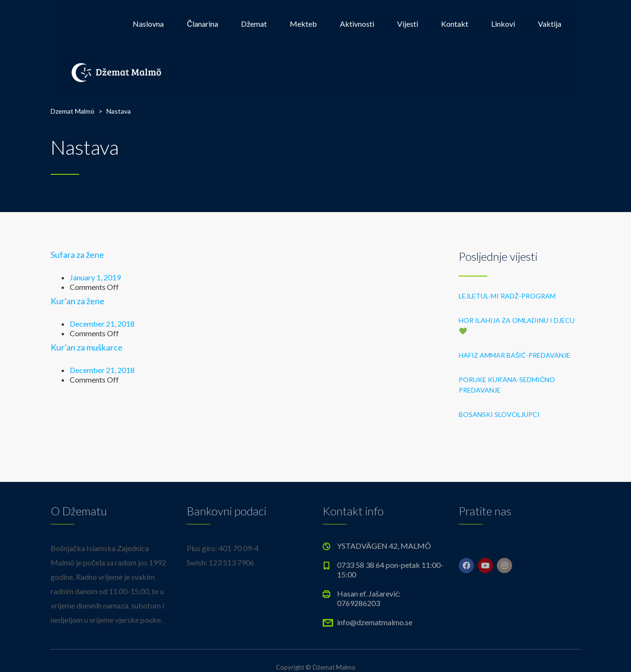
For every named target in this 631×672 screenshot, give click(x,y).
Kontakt (455, 24)
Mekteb (303, 24)
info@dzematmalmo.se (375, 622)
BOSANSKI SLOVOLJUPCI (499, 414)
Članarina (202, 24)
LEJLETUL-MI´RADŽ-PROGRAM (507, 296)
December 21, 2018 (102, 324)
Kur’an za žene (78, 301)
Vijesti (408, 24)
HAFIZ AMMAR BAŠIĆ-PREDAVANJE (515, 355)
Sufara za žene (77, 255)
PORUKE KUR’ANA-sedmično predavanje (507, 385)
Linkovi (503, 24)
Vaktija (550, 24)
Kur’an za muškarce (87, 347)
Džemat (254, 24)
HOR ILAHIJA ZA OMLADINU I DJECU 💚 (517, 325)
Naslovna (148, 24)
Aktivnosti (357, 24)
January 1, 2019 (95, 277)
